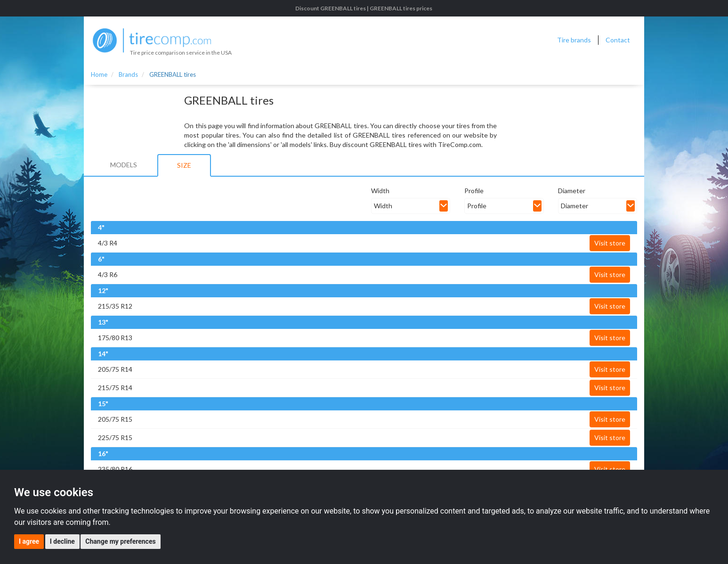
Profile (474, 191)
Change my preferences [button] (120, 541)
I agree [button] (29, 541)
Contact (618, 40)
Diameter (572, 191)
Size (184, 165)
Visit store (610, 243)
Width (380, 191)
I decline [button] (62, 541)
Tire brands (574, 40)
